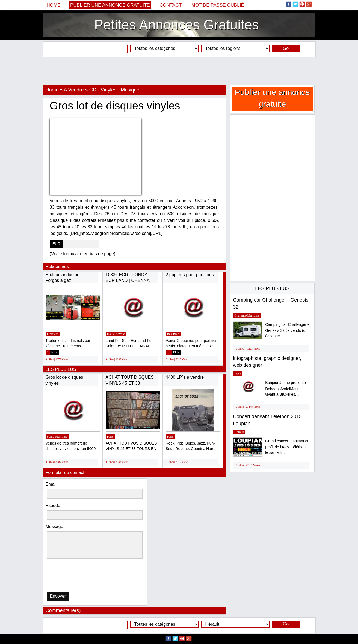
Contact (171, 5)
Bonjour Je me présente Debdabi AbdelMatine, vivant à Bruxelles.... (285, 388)
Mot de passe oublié (218, 5)
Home (54, 5)
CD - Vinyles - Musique (114, 90)
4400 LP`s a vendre (185, 377)
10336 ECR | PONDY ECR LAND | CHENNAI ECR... (128, 281)
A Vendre (74, 90)
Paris (110, 437)
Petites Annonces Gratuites (177, 25)
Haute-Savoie (116, 334)
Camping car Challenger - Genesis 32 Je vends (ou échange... (287, 330)
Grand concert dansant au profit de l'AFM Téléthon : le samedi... (287, 447)
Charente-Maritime (247, 315)
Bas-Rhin (173, 334)
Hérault (239, 432)
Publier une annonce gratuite (110, 5)
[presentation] (75, 576)
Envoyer (58, 596)
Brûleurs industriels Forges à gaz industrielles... (64, 281)
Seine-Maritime (57, 437)
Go (286, 48)
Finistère (53, 334)
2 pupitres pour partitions (190, 275)
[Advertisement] (179, 71)
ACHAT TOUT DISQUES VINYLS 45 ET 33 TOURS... (130, 383)
